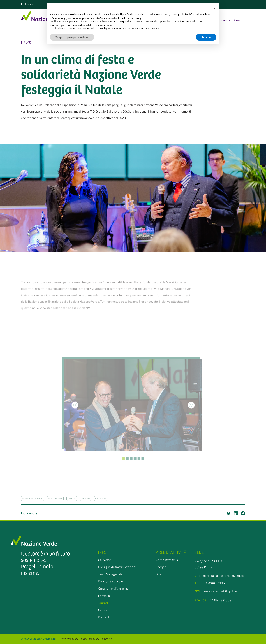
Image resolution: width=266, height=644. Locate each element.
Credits (107, 639)
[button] (215, 9)
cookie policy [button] (134, 18)
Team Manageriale (110, 574)
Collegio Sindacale (110, 581)
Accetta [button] (206, 37)
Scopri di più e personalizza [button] (72, 37)
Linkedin (27, 4)
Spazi (160, 574)
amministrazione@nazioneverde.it (219, 576)
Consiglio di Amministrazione (117, 567)
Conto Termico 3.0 (168, 560)
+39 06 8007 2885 (210, 583)
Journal (103, 603)
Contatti (240, 20)
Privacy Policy (69, 639)
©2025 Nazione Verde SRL (39, 639)
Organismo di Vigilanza (113, 589)
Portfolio (104, 596)
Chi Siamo (105, 560)
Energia (161, 567)
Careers (225, 20)
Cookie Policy (90, 639)
